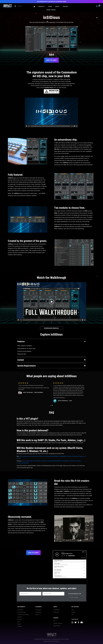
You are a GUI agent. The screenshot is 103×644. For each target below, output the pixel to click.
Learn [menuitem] (50, 6)
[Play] (27, 126)
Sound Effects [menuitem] (38, 612)
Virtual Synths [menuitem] (38, 610)
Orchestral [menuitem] (20, 619)
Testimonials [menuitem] (56, 612)
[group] (34, 392)
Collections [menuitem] (20, 626)
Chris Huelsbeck (22, 388)
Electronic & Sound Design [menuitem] (23, 615)
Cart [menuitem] (72, 615)
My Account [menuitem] (75, 607)
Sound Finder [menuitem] (51, 10)
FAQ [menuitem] (54, 621)
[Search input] (22, 6)
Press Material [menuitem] (57, 610)
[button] (15, 6)
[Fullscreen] (76, 126)
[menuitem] (34, 7)
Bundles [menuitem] (19, 624)
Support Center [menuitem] (57, 626)
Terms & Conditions (65, 639)
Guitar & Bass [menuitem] (20, 610)
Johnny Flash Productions (54, 641)
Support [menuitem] (66, 6)
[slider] (71, 556)
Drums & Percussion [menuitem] (22, 612)
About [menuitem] (57, 6)
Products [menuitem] (41, 6)
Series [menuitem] (19, 622)
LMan (54, 398)
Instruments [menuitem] (21, 607)
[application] (51, 113)
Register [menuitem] (73, 612)
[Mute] (74, 126)
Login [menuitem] (73, 610)
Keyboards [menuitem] (20, 617)
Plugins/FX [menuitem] (39, 607)
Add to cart (51, 60)
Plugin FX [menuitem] (37, 615)
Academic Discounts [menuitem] (58, 623)
